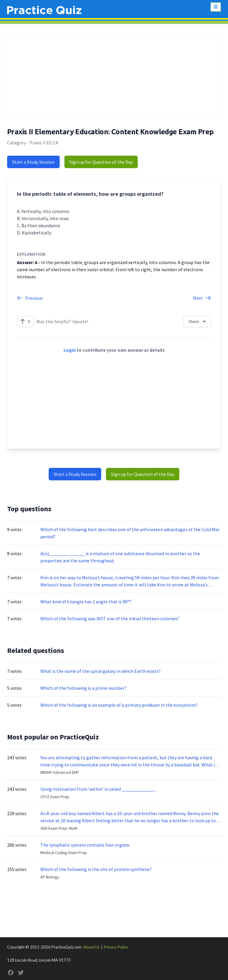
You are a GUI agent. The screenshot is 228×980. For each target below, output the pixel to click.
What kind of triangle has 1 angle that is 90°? (86, 602)
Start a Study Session (33, 162)
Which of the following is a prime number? (83, 688)
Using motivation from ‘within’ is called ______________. (98, 789)
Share (198, 321)
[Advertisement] (114, 76)
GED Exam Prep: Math (59, 828)
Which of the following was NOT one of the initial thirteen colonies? (110, 618)
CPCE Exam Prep (55, 797)
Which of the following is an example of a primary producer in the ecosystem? (119, 705)
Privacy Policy (116, 947)
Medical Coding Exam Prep (64, 853)
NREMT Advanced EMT (60, 772)
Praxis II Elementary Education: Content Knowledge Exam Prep (110, 132)
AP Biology (50, 877)
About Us (91, 947)
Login (70, 350)
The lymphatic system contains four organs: (85, 845)
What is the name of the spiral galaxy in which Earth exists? (100, 671)
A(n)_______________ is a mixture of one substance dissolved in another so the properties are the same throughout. (120, 557)
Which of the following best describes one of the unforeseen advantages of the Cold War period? (130, 533)
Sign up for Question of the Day (101, 162)
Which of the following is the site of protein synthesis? (96, 869)
